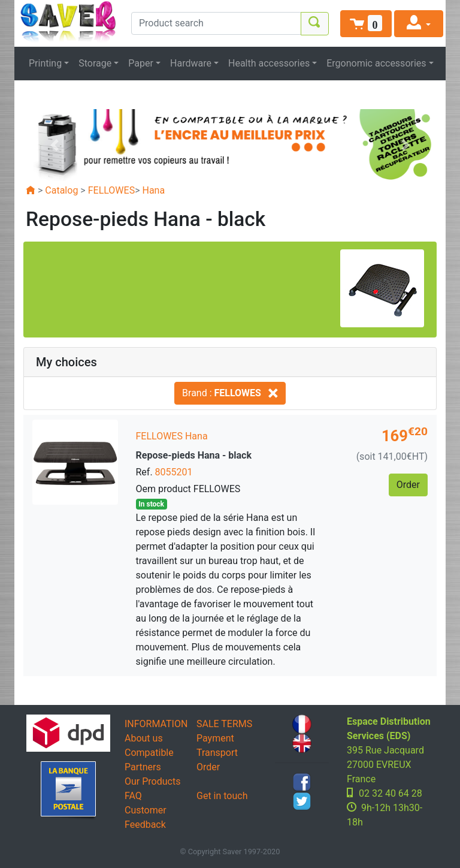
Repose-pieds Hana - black (194, 455)
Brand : (230, 393)
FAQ (133, 796)
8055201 (174, 472)
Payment (215, 738)
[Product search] (216, 23)
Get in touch (222, 796)
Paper (141, 63)
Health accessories (269, 63)
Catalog (61, 190)
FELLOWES (111, 190)
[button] (366, 24)
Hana (154, 190)
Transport (217, 753)
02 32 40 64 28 (391, 793)
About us (144, 738)
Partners (143, 767)
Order (208, 767)
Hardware (191, 63)
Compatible (149, 753)
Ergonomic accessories (376, 63)
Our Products (152, 781)
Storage (95, 63)
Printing (45, 63)
